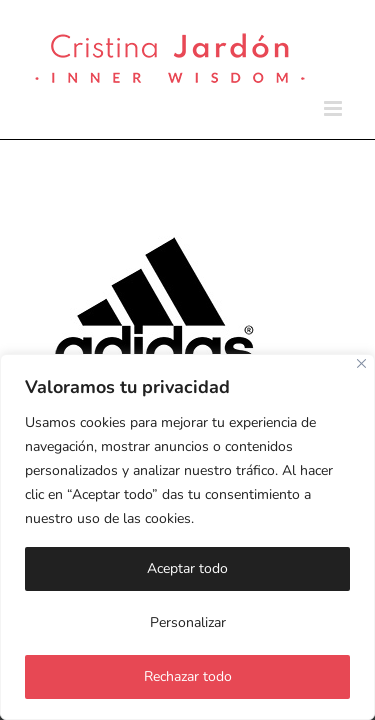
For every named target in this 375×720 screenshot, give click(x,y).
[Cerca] (361, 363)
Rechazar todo (188, 676)
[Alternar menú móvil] (334, 108)
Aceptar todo (187, 568)
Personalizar (188, 622)
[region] (187, 537)
